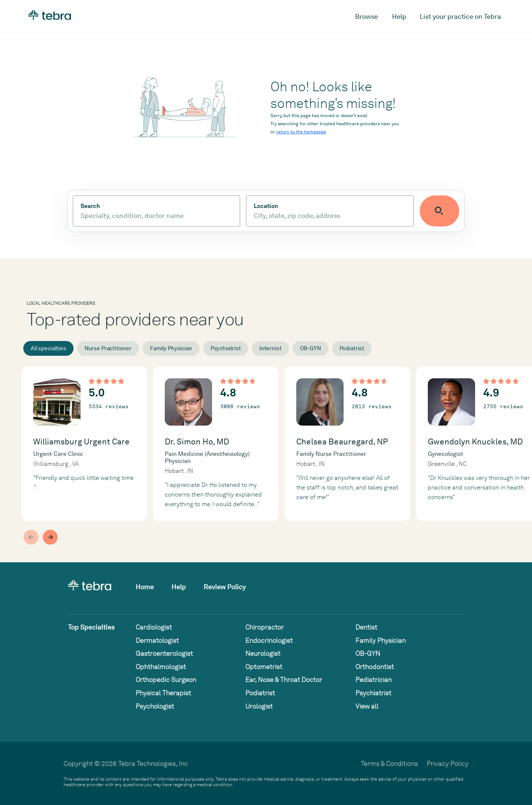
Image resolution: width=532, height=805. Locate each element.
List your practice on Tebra (460, 16)
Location (270, 206)
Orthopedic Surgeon (166, 680)
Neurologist (263, 653)
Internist (270, 348)
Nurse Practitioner (108, 348)
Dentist (366, 627)
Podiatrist (352, 348)
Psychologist (155, 706)
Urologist (259, 706)
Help (399, 16)
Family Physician (171, 348)
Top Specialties (91, 627)
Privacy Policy (448, 763)
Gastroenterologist (164, 653)
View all (367, 706)
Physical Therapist (163, 693)
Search (90, 206)
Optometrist (264, 667)
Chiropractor (265, 627)
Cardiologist (154, 627)
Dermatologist (157, 640)
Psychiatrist (226, 348)
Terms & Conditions (389, 763)
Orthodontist (375, 667)
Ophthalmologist (161, 667)
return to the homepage (301, 132)
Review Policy (225, 587)
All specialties (48, 348)
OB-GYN (311, 348)
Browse (366, 16)
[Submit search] (444, 211)
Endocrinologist (269, 640)
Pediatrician (374, 680)
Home (145, 587)
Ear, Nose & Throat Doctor (284, 680)
